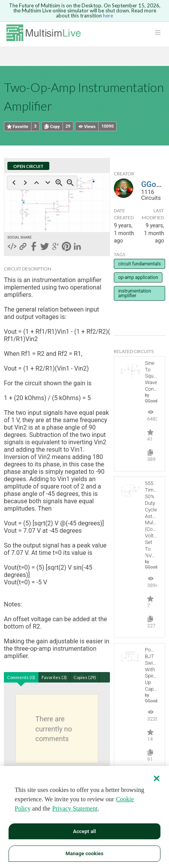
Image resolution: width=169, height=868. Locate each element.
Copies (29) (85, 677)
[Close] (157, 778)
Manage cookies (84, 853)
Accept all (84, 831)
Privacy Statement (75, 808)
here (108, 16)
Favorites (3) (54, 677)
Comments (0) (21, 677)
